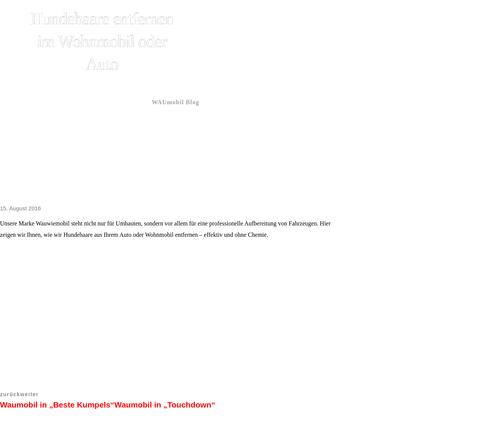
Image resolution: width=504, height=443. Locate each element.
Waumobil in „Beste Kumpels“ (57, 405)
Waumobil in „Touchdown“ (165, 405)
